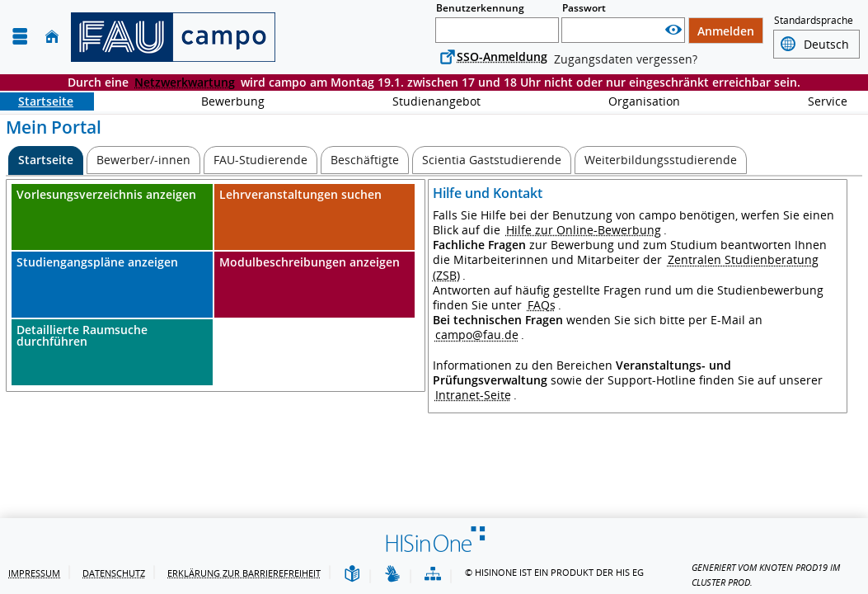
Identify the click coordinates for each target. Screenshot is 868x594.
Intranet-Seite (473, 395)
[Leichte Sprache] (352, 575)
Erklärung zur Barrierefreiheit (244, 573)
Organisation (635, 101)
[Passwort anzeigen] (673, 30)
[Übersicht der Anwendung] (433, 575)
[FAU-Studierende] (260, 160)
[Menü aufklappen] (20, 37)
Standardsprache (814, 21)
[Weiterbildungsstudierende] (661, 160)
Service (819, 101)
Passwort (584, 8)
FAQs (542, 305)
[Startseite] (52, 37)
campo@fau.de (477, 335)
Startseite (37, 101)
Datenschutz (114, 573)
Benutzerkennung (480, 8)
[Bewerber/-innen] (143, 160)
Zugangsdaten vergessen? (626, 59)
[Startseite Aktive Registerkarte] (46, 160)
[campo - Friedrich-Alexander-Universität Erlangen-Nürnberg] (173, 37)
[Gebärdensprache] (392, 575)
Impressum (34, 573)
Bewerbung (224, 101)
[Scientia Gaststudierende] (492, 160)
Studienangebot (427, 101)
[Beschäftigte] (365, 160)
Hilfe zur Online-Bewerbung (584, 230)
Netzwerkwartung (185, 82)
